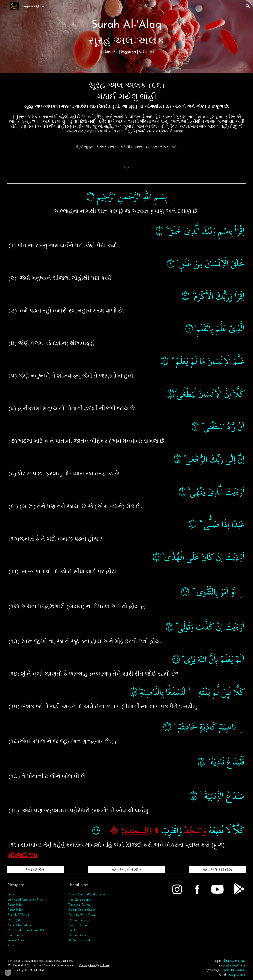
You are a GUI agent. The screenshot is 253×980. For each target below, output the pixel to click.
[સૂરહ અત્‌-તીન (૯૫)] (127, 869)
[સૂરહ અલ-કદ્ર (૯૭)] (218, 869)
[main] (126, 36)
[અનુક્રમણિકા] (35, 869)
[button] (5, 6)
